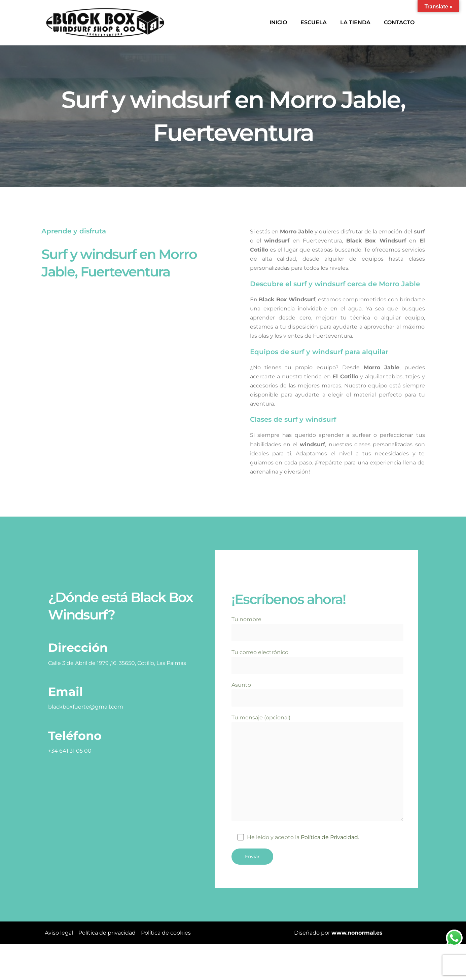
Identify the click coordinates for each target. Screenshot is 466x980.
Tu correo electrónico (318, 662)
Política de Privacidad (329, 839)
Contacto (399, 22)
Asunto (318, 694)
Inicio (278, 22)
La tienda (355, 22)
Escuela (314, 22)
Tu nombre (318, 629)
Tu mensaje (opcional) (318, 770)
